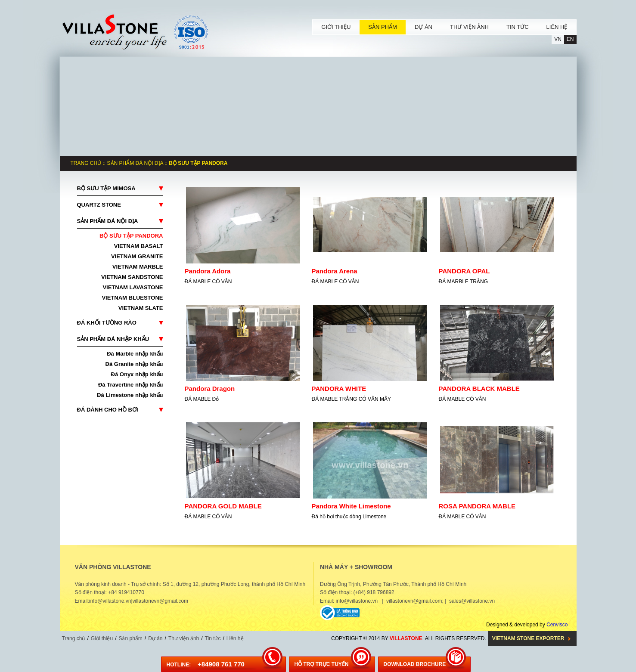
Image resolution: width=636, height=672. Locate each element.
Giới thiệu (102, 638)
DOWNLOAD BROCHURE (415, 664)
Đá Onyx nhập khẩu (137, 374)
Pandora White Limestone (351, 506)
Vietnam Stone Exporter (528, 638)
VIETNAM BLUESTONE (132, 298)
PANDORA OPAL (464, 271)
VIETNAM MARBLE (138, 267)
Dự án (155, 638)
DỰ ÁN (423, 27)
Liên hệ (235, 638)
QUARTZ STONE (99, 205)
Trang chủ (86, 163)
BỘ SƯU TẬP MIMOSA (106, 188)
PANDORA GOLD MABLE (223, 506)
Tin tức (213, 638)
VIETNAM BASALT (139, 246)
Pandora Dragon (210, 389)
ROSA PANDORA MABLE (477, 506)
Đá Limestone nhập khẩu (130, 395)
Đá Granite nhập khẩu (134, 364)
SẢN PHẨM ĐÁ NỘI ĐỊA (135, 163)
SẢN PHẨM (383, 27)
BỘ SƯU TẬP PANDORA (131, 236)
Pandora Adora (208, 271)
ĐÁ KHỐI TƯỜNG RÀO (107, 323)
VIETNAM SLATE (141, 308)
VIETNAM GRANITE (137, 256)
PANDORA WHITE (339, 389)
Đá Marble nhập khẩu (135, 354)
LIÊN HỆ (557, 27)
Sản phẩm (130, 638)
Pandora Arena (335, 271)
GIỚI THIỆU (336, 27)
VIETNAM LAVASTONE (133, 287)
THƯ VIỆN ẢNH (469, 27)
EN (570, 39)
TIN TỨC (518, 27)
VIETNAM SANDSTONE (132, 277)
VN (558, 39)
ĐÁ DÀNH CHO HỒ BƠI (108, 410)
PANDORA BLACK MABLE (479, 389)
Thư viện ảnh (184, 638)
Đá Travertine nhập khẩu (131, 385)
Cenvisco (557, 625)
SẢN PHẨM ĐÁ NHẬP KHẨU (113, 339)
